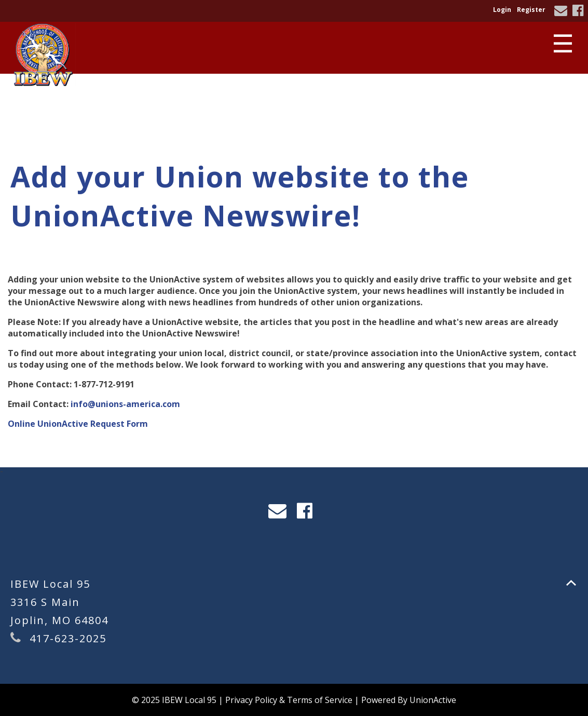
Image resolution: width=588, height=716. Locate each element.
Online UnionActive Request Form (78, 424)
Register (531, 10)
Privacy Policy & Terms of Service (289, 700)
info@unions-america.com (125, 404)
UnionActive (433, 700)
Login (502, 10)
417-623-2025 (68, 638)
